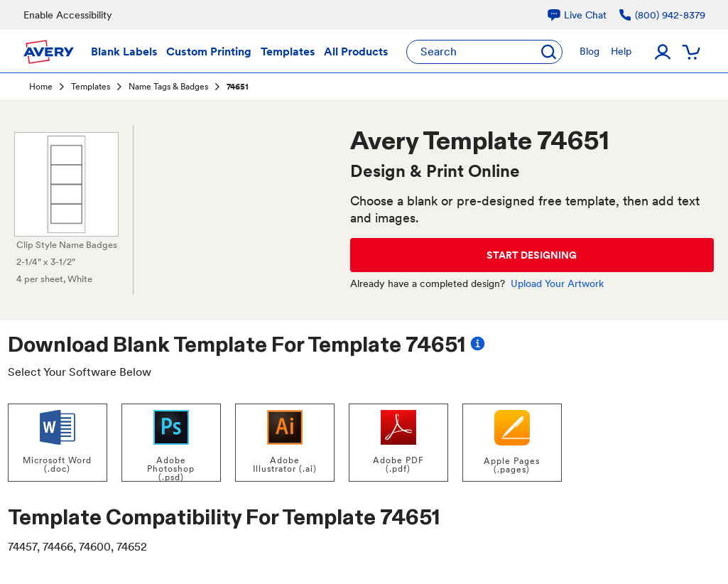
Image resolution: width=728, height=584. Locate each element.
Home (41, 87)
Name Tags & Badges (168, 87)
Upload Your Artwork (557, 283)
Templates (91, 87)
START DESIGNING (532, 255)
